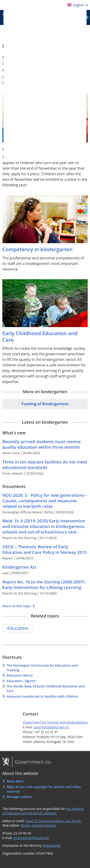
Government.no (32, 762)
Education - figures (21, 681)
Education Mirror (20, 675)
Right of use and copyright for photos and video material (44, 789)
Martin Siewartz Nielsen (39, 825)
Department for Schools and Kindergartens (55, 722)
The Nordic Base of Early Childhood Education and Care (46, 689)
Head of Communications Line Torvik (53, 821)
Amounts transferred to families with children (42, 696)
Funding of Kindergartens (45, 404)
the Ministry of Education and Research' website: (43, 811)
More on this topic (17, 606)
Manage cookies (19, 797)
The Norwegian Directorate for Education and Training (42, 668)
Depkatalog (52, 845)
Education (18, 628)
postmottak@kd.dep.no (52, 727)
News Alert (15, 781)
